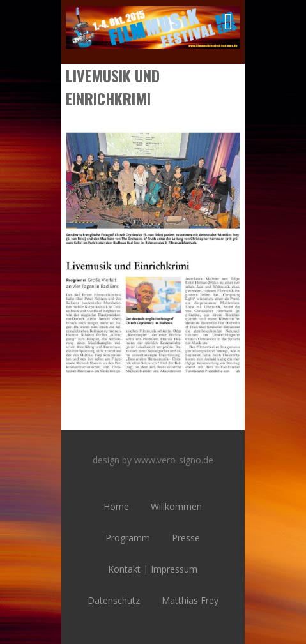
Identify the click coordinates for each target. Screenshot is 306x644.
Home (116, 506)
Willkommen (176, 506)
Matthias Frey (190, 600)
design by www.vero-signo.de (153, 460)
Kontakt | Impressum (153, 569)
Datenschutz (114, 600)
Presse (186, 538)
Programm (128, 538)
